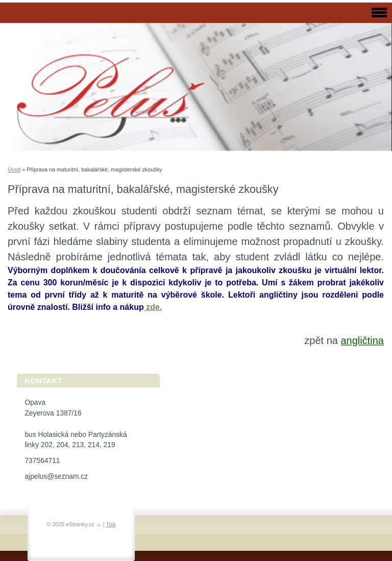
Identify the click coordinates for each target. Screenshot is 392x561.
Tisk (111, 524)
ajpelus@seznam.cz (56, 477)
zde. (153, 307)
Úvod (14, 169)
